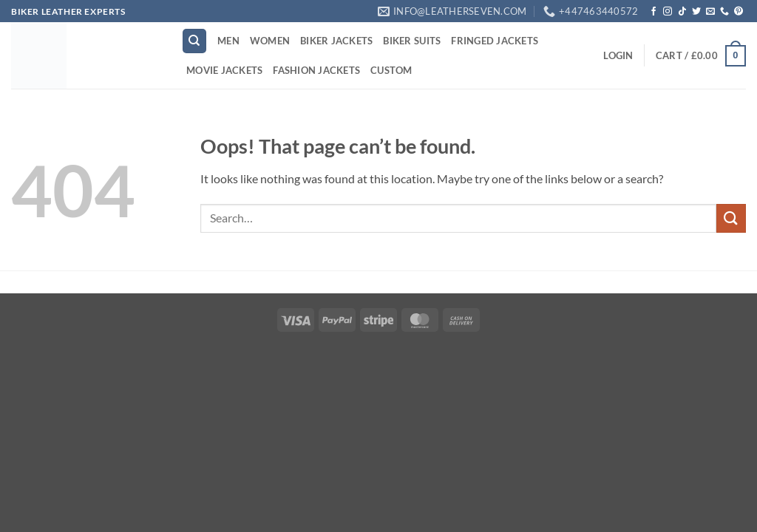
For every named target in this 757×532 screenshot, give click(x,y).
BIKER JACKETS (336, 41)
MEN (228, 41)
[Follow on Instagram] (668, 12)
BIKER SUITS (412, 41)
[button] (618, 55)
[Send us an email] (710, 12)
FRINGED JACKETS (495, 41)
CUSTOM (391, 70)
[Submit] (731, 218)
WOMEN (270, 41)
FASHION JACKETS (316, 70)
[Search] (194, 41)
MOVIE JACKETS (224, 70)
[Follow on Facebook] (654, 12)
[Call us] (724, 12)
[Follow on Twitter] (696, 12)
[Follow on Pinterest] (739, 12)
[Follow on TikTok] (682, 12)
